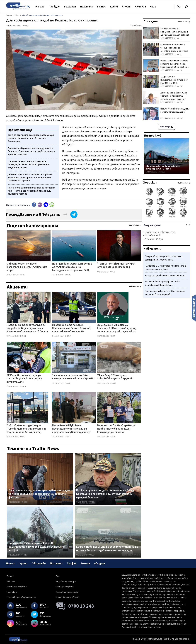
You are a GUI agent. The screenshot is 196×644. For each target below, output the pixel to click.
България (70, 7)
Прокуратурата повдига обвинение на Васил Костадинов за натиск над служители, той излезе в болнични (105, 494)
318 (180, 86)
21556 (24, 502)
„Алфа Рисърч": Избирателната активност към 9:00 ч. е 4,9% (174, 80)
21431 (23, 336)
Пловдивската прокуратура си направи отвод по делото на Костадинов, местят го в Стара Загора (27, 329)
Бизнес (101, 7)
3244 (113, 437)
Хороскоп (150, 183)
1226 (68, 275)
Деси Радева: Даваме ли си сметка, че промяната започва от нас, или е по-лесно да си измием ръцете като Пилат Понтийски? (174, 99)
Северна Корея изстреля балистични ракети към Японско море (27, 267)
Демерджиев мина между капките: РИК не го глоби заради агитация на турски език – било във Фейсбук (117, 329)
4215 (68, 437)
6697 (22, 437)
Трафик (72, 564)
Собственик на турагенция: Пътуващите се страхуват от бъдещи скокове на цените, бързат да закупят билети (26, 429)
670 (112, 272)
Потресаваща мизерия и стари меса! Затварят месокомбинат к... (164, 258)
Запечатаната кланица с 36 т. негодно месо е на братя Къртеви (73, 377)
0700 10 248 (81, 606)
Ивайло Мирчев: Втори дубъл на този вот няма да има (175, 110)
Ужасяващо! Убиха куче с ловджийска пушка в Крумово (115, 377)
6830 (92, 555)
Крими (114, 7)
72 (179, 54)
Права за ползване (65, 587)
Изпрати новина (194, 308)
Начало (40, 7)
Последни (150, 21)
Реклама (11, 581)
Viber (40, 205)
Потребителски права (67, 592)
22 (179, 38)
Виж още (167, 127)
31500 (92, 502)
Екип (58, 576)
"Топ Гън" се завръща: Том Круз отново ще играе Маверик (116, 266)
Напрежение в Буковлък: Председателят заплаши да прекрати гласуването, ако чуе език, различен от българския (72, 429)
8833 (113, 384)
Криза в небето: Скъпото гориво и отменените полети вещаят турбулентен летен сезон (107, 549)
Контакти (12, 592)
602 (22, 275)
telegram (46, 205)
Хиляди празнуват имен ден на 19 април (165, 276)
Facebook (34, 205)
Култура (140, 7)
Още (153, 7)
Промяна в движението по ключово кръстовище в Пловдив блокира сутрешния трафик (37, 547)
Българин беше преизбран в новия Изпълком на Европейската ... (162, 283)
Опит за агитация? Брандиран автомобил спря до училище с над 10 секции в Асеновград (175, 33)
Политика (86, 7)
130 (180, 70)
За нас (10, 576)
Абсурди (99, 564)
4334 (113, 336)
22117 (68, 336)
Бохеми (85, 564)
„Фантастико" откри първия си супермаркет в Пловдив (163, 167)
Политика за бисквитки (67, 597)
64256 (162, 172)
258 (180, 118)
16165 (24, 555)
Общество (39, 564)
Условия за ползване (17, 587)
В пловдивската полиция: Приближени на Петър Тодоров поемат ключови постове (71, 329)
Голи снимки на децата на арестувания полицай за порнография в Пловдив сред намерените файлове (39, 494)
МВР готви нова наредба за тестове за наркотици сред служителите (25, 379)
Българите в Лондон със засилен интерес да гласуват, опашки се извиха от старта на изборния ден (174, 49)
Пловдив (54, 7)
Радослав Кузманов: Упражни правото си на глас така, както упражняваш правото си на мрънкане (175, 65)
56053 (68, 384)
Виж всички (134, 225)
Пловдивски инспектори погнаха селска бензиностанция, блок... (166, 268)
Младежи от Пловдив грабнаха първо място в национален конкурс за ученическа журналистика (116, 429)
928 (180, 102)
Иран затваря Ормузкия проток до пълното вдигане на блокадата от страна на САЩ (72, 267)
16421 (23, 386)
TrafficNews (137, 26)
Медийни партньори (66, 581)
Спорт (126, 7)
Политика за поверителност (21, 597)
